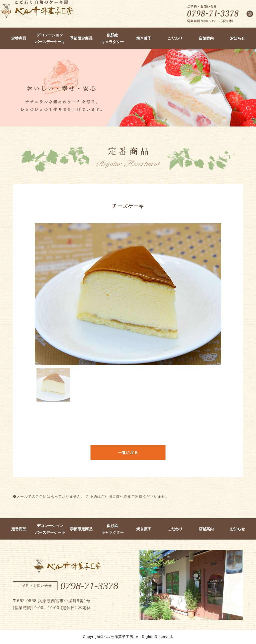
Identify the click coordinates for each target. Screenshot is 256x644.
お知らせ (237, 38)
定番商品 (19, 38)
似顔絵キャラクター (112, 38)
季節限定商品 (81, 38)
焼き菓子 (144, 38)
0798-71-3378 (89, 586)
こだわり (175, 38)
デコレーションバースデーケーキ (50, 38)
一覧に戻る (128, 453)
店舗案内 (206, 38)
